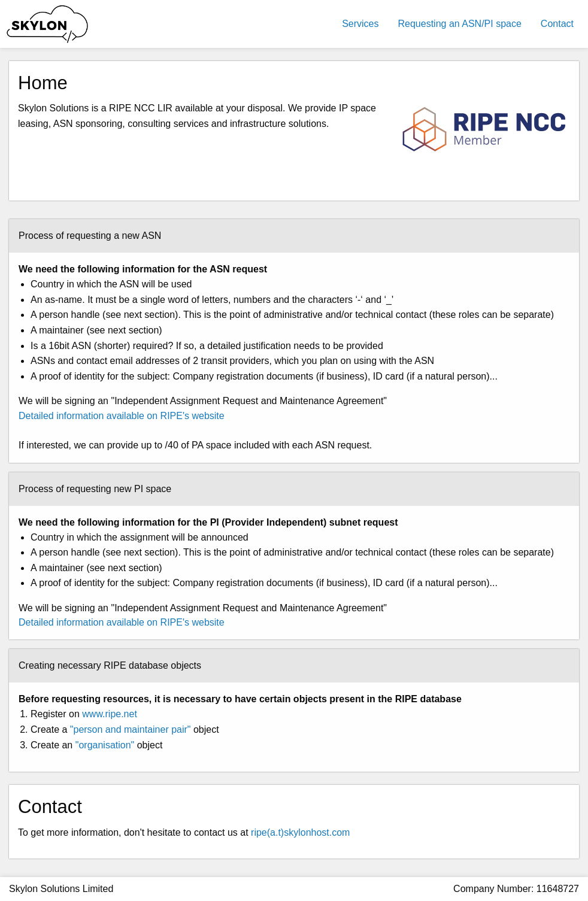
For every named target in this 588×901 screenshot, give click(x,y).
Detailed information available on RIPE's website (122, 416)
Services (360, 24)
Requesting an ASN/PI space (460, 24)
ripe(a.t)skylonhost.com (300, 832)
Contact (557, 24)
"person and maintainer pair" (131, 729)
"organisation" (105, 745)
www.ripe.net (110, 714)
